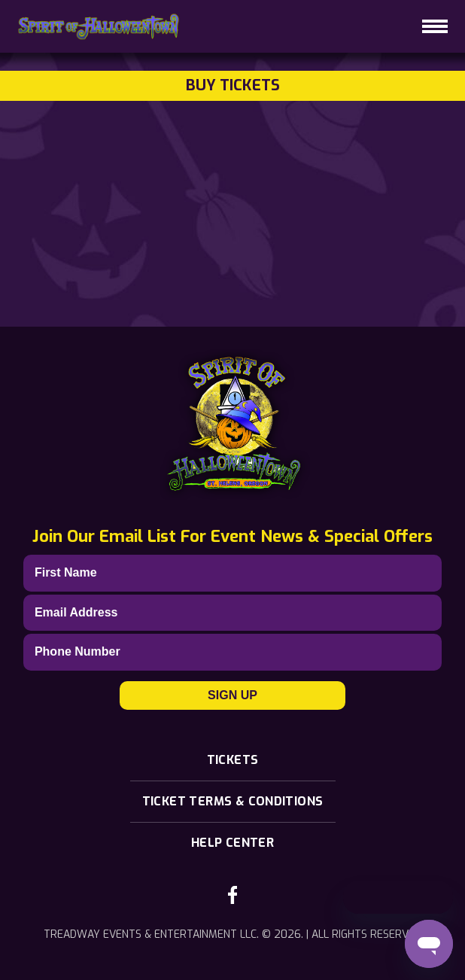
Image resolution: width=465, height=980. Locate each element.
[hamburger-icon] (435, 26)
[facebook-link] (232, 895)
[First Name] (232, 573)
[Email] (232, 613)
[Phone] (232, 652)
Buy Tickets (233, 85)
